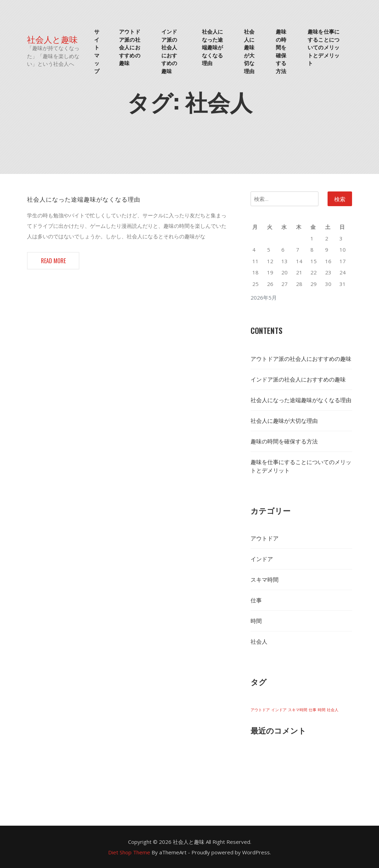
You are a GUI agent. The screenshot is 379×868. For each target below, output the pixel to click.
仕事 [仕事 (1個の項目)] (313, 710)
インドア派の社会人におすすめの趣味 (169, 51)
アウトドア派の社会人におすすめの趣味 (129, 47)
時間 (256, 621)
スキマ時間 (265, 580)
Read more (53, 261)
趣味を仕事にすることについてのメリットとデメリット (324, 47)
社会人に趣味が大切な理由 (249, 51)
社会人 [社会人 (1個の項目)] (333, 710)
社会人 (259, 642)
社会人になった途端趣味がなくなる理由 (212, 47)
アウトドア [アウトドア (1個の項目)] (260, 710)
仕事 (256, 600)
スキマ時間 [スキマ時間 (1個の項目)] (298, 710)
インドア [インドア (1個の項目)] (279, 710)
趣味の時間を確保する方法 (281, 51)
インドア (262, 559)
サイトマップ (97, 51)
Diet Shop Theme (129, 852)
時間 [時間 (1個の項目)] (322, 710)
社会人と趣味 (52, 39)
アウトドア (265, 538)
